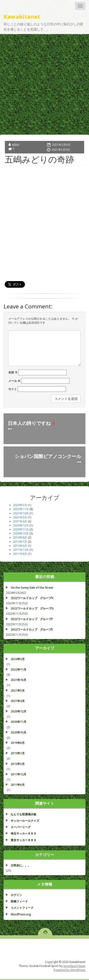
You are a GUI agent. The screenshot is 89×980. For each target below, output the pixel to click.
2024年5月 (20, 505)
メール (14, 381)
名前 (13, 372)
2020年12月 (21, 525)
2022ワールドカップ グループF (32, 619)
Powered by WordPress (70, 970)
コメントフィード (22, 908)
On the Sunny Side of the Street (32, 588)
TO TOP (45, 931)
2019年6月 (20, 537)
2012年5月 (20, 546)
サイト (13, 389)
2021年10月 (21, 513)
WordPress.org (21, 914)
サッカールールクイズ (25, 821)
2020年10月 (21, 533)
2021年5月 (20, 517)
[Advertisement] (44, 81)
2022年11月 (21, 509)
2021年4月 (20, 521)
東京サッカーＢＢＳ (23, 840)
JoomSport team (74, 966)
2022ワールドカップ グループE (32, 629)
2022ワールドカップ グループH (32, 598)
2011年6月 (20, 554)
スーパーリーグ (21, 827)
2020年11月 (21, 529)
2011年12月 (21, 550)
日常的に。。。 (21, 865)
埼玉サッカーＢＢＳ (23, 833)
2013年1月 (20, 542)
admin (16, 144)
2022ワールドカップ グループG (32, 608)
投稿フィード (19, 901)
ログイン (16, 895)
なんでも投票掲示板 (23, 814)
